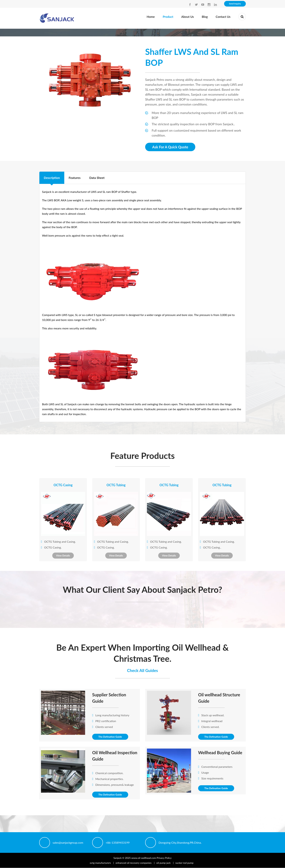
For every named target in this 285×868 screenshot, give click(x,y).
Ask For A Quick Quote (170, 147)
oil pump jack (163, 863)
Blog (205, 17)
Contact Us (223, 17)
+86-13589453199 (118, 843)
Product (168, 17)
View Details (63, 555)
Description (52, 178)
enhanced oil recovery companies (134, 863)
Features (75, 178)
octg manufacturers (100, 863)
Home (151, 17)
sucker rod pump (184, 863)
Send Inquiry (235, 4)
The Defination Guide (110, 737)
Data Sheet (98, 178)
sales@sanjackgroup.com (68, 843)
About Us (187, 17)
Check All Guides (142, 670)
